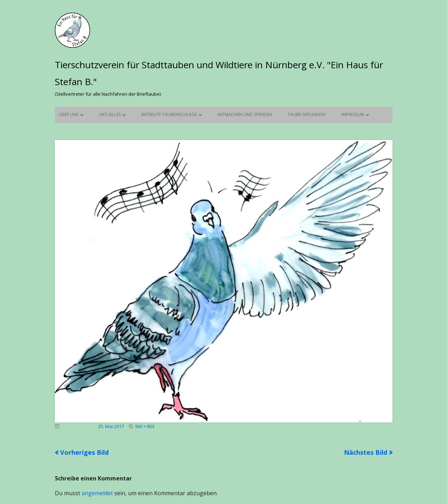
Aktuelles (110, 114)
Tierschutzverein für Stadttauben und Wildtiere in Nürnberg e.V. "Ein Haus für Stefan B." (219, 73)
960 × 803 (145, 426)
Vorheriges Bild (84, 452)
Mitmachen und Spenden (245, 114)
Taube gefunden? (307, 114)
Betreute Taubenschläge (169, 114)
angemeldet (97, 493)
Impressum (353, 114)
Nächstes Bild (366, 452)
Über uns (68, 114)
